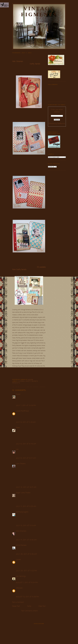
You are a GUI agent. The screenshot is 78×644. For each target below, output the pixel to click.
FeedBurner (61, 124)
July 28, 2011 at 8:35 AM (26, 554)
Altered (22, 381)
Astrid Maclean (21, 545)
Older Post (42, 606)
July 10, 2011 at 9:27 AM (26, 487)
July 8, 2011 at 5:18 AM (26, 422)
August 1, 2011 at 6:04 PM (27, 583)
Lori (17, 449)
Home (29, 606)
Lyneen (18, 560)
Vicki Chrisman (18, 61)
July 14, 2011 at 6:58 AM (26, 540)
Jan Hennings (21, 576)
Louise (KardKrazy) (22, 411)
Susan (18, 394)
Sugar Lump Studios (23, 493)
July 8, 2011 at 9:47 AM (26, 458)
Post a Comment (18, 602)
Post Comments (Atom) (30, 611)
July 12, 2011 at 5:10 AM (26, 526)
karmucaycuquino (22, 512)
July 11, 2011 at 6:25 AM (26, 506)
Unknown (19, 588)
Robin (18, 428)
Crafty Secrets (35, 64)
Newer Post (16, 606)
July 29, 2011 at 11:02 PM (26, 571)
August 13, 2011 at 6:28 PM (27, 597)
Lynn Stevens (21, 464)
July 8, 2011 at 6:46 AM (26, 444)
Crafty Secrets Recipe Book (25, 56)
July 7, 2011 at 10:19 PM (26, 406)
